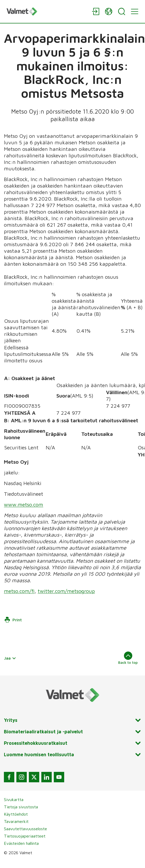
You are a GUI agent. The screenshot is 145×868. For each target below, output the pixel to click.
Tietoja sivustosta (21, 807)
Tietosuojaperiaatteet (25, 836)
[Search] (122, 11)
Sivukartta (14, 799)
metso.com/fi (19, 591)
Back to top (128, 658)
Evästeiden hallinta (21, 843)
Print (13, 620)
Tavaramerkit (16, 821)
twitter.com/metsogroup (66, 591)
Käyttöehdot (16, 814)
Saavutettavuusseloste (25, 829)
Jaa (10, 658)
